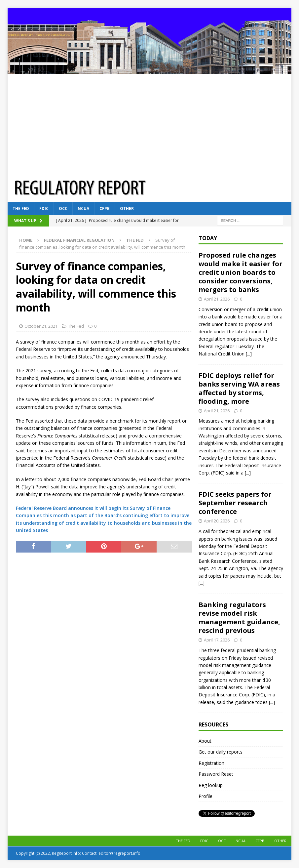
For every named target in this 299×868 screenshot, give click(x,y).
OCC (63, 208)
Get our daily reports (221, 752)
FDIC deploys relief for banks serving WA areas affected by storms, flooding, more (239, 388)
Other (127, 208)
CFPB (105, 208)
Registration (211, 763)
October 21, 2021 (41, 326)
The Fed (21, 208)
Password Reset (216, 774)
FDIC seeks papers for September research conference (235, 503)
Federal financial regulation (79, 240)
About (205, 741)
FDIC (44, 208)
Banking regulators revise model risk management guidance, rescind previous (239, 618)
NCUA (83, 208)
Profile (206, 796)
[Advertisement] (150, 124)
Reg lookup (211, 785)
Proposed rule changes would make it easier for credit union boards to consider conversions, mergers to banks (241, 272)
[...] (249, 354)
